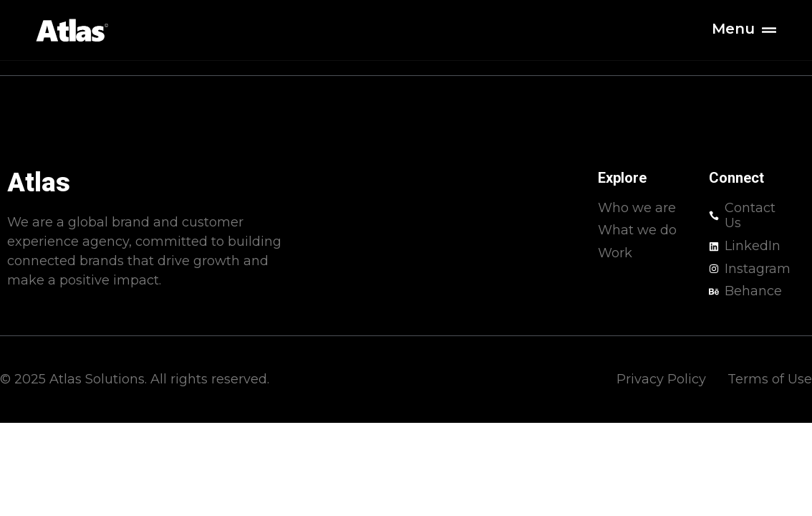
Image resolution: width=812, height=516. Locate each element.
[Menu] (769, 30)
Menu (733, 29)
